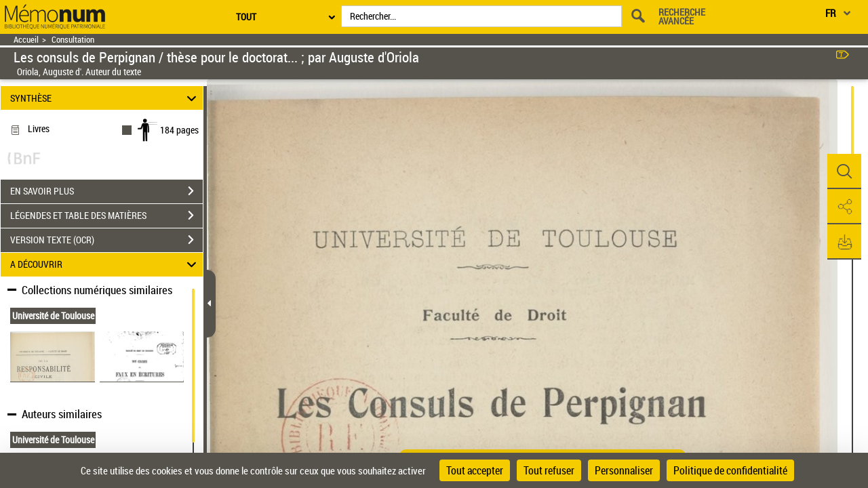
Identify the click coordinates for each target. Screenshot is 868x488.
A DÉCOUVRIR (105, 265)
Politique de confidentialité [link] (730, 470)
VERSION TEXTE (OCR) (106, 240)
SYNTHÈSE (105, 98)
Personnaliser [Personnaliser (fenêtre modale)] (624, 470)
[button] (844, 171)
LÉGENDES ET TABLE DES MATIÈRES (106, 216)
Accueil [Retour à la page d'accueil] (26, 40)
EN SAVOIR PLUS (106, 191)
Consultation (73, 40)
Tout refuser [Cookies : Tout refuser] (549, 470)
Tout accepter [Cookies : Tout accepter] (475, 470)
